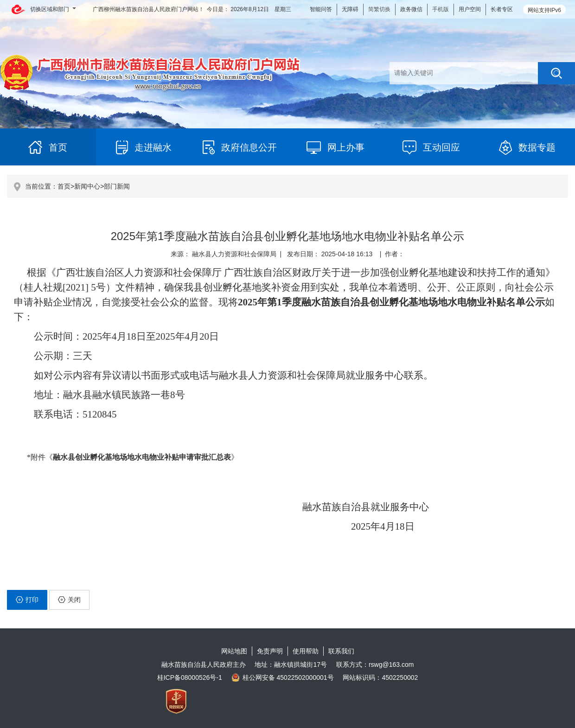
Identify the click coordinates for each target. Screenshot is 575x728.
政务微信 (411, 9)
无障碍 (350, 9)
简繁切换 (379, 9)
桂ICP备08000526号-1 (190, 677)
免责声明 (270, 651)
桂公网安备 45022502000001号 (283, 677)
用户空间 (470, 9)
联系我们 (341, 651)
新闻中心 (87, 186)
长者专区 (502, 9)
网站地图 (234, 651)
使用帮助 (306, 651)
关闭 (69, 600)
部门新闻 (117, 186)
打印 (27, 600)
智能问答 (321, 9)
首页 (64, 186)
